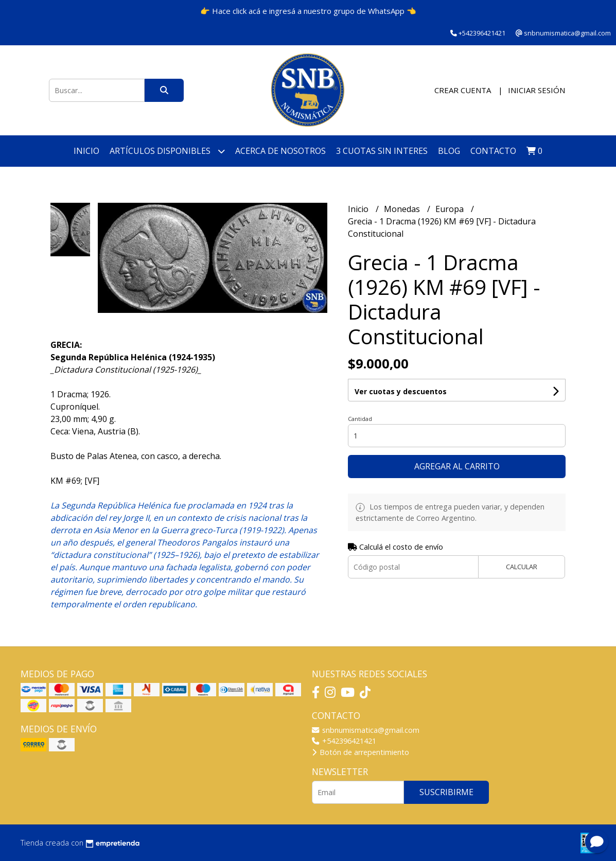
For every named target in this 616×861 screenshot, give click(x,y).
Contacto (493, 151)
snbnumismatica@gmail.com (366, 730)
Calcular (522, 567)
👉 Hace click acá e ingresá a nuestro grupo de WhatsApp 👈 (308, 11)
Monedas (403, 209)
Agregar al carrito (457, 466)
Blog (449, 151)
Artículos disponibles (167, 151)
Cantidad (360, 419)
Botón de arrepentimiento (360, 752)
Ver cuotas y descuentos (401, 391)
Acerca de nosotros (280, 151)
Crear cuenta (463, 90)
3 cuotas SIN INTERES (382, 151)
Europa (451, 209)
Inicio (86, 151)
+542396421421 (344, 741)
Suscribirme (446, 792)
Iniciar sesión (536, 90)
